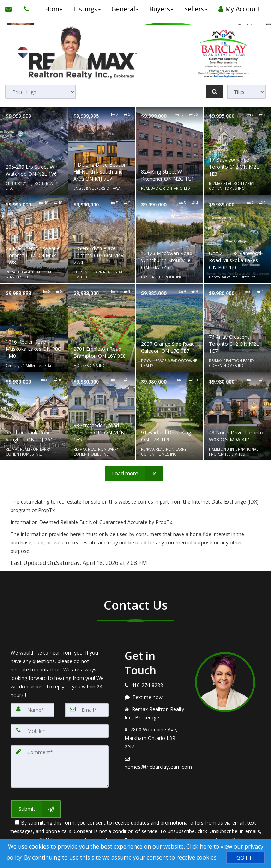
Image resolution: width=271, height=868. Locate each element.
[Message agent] (155, 697)
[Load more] (134, 474)
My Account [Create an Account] (239, 9)
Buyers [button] (161, 9)
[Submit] (36, 809)
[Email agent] (155, 763)
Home (54, 9)
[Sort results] (41, 92)
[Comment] (60, 766)
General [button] (125, 9)
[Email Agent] (12, 9)
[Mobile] (60, 731)
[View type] (246, 92)
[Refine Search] (215, 91)
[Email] (87, 710)
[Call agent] (25, 9)
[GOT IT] (246, 858)
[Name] (32, 710)
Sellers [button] (196, 9)
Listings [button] (87, 9)
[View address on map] (155, 738)
